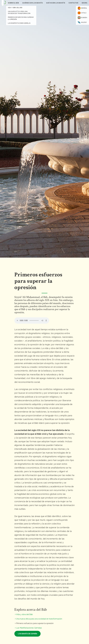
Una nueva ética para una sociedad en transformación (39, 619)
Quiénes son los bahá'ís (32, 3)
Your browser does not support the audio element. (32, 320)
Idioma (84, 3)
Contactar (73, 3)
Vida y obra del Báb (24, 614)
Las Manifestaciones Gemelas (28, 628)
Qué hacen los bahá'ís (56, 3)
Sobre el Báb (13, 3)
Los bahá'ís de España (27, 634)
